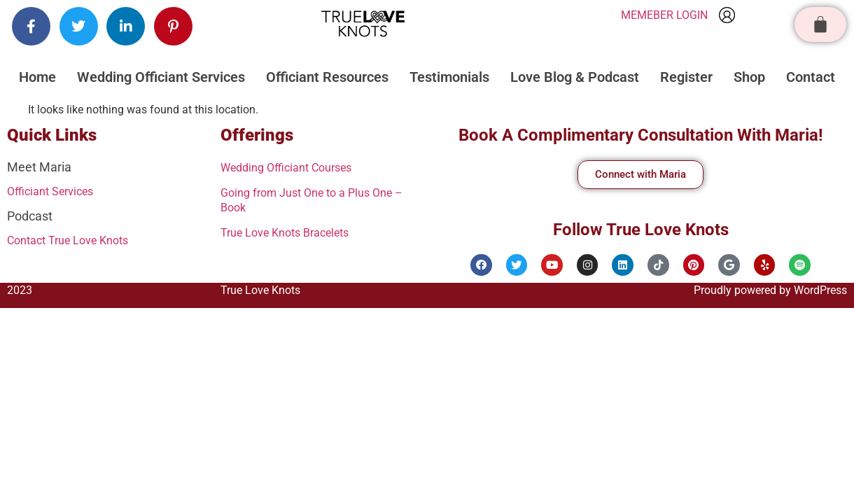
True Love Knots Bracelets (293, 229)
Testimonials (449, 77)
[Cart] (820, 24)
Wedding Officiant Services (161, 77)
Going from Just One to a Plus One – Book (315, 198)
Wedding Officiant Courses (294, 167)
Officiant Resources (327, 77)
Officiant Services (55, 191)
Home (37, 77)
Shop (749, 77)
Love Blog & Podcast (575, 77)
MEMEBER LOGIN (664, 15)
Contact (811, 77)
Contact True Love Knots (76, 239)
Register (686, 77)
